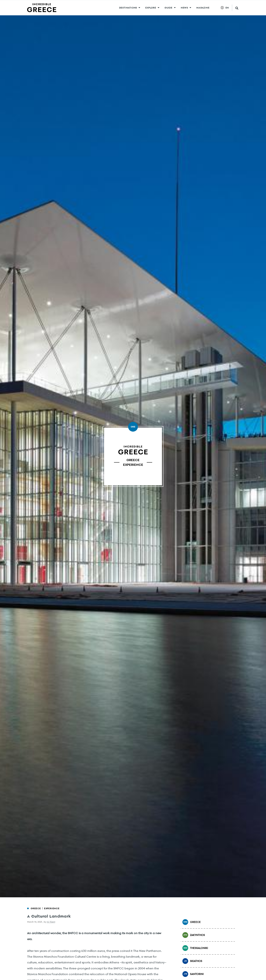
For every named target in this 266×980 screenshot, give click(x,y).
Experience (52, 908)
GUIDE (168, 8)
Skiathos (192, 961)
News (184, 8)
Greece (36, 908)
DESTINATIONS (128, 8)
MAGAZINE (203, 8)
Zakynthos (194, 935)
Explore (151, 8)
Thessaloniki (195, 948)
